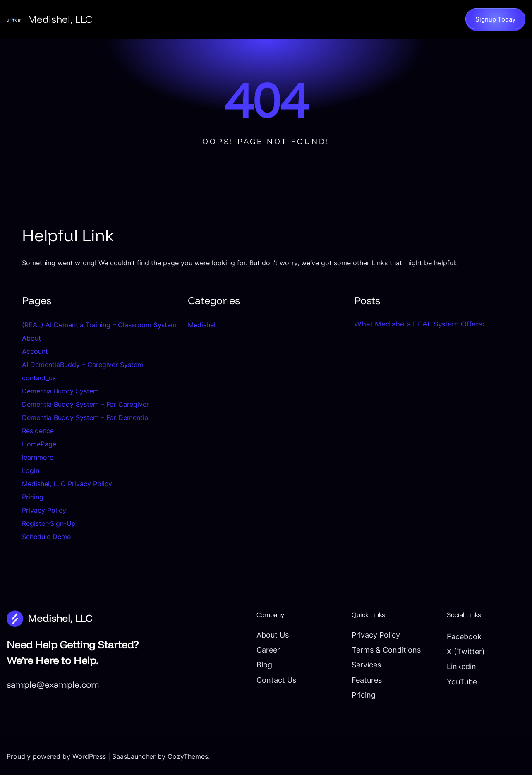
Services (366, 665)
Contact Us (276, 680)
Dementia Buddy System (60, 391)
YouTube (462, 682)
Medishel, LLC (60, 19)
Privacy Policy (44, 510)
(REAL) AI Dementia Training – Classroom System (99, 325)
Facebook (464, 637)
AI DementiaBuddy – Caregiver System (83, 365)
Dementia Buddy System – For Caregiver (85, 404)
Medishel (202, 325)
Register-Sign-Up (49, 523)
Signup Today (495, 19)
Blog (264, 665)
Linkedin (461, 666)
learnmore (38, 457)
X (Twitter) (466, 651)
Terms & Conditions (386, 650)
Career (268, 650)
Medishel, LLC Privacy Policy (67, 484)
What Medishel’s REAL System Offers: (419, 324)
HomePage (39, 444)
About (31, 338)
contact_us (39, 378)
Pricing (33, 497)
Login (31, 470)
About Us (273, 635)
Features (367, 680)
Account (35, 351)
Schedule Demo (47, 537)
